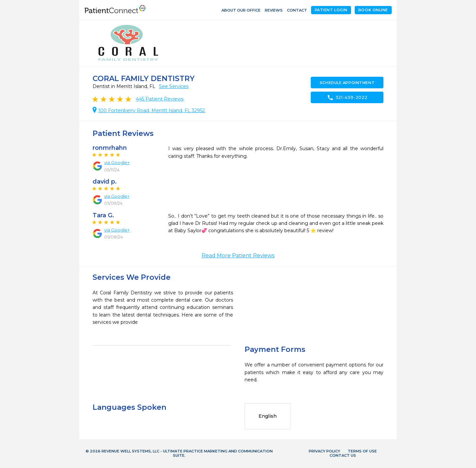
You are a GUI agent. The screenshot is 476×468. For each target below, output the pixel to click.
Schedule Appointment (347, 83)
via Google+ (117, 162)
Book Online (373, 10)
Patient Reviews (160, 99)
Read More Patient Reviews (238, 255)
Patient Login (331, 10)
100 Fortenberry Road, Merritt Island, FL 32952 (152, 110)
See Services (174, 86)
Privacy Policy (324, 451)
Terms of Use (362, 451)
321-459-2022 (347, 98)
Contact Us (343, 455)
